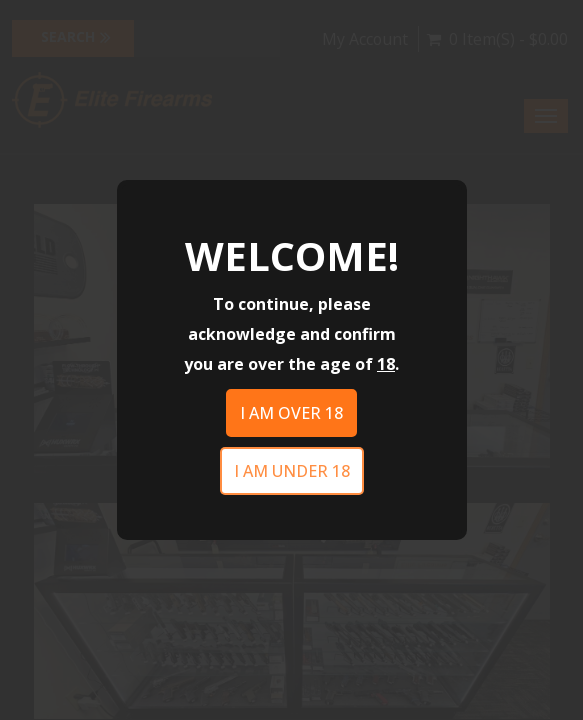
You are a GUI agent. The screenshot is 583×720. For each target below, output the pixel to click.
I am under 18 (292, 471)
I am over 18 (291, 413)
